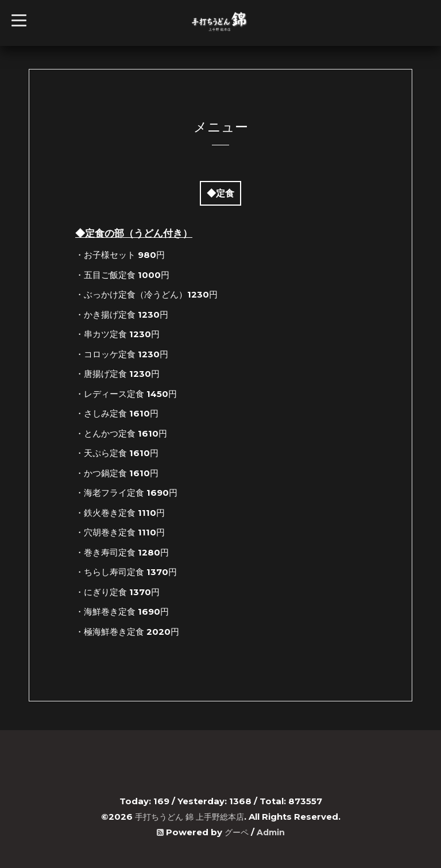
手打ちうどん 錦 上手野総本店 (189, 816)
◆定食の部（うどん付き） (134, 233)
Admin (272, 832)
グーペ (236, 832)
